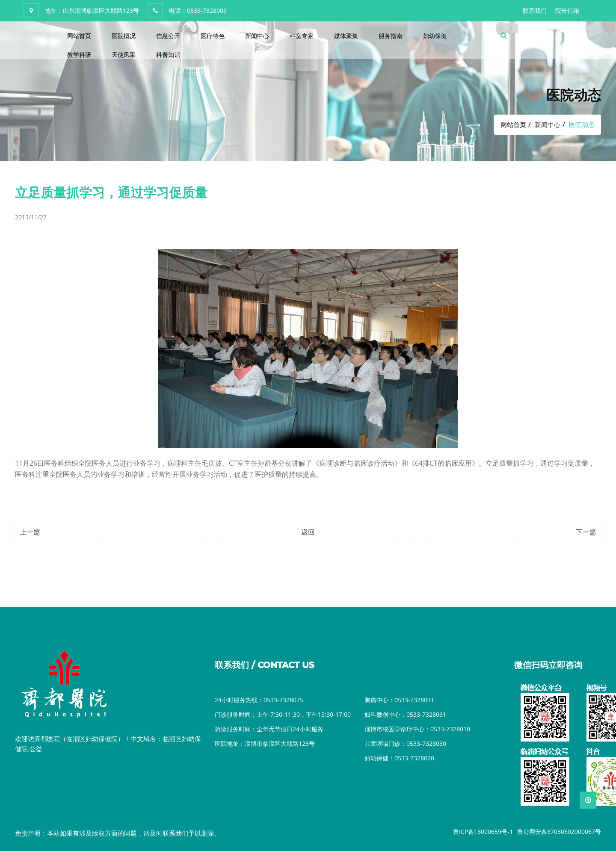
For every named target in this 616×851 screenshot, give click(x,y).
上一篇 (30, 532)
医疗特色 (213, 36)
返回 (308, 532)
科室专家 (302, 36)
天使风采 (124, 55)
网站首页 (79, 36)
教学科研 (79, 55)
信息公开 (168, 36)
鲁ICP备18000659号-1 (483, 832)
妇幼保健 (435, 36)
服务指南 (391, 36)
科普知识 (168, 55)
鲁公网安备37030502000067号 (559, 832)
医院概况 (124, 36)
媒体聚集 (346, 36)
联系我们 (535, 10)
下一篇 (586, 532)
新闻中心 (257, 36)
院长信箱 (567, 10)
